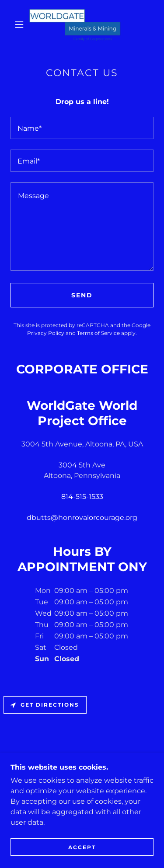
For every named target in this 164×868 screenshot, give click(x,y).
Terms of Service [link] (98, 333)
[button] (19, 24)
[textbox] (82, 128)
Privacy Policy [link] (46, 333)
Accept (82, 847)
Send (82, 295)
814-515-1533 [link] (82, 497)
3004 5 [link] (71, 465)
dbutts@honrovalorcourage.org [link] (82, 518)
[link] (84, 24)
